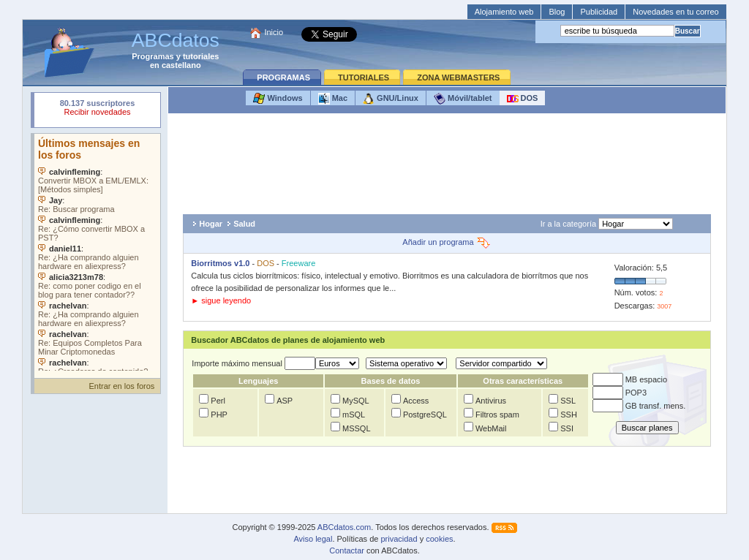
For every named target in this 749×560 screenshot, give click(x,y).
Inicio (274, 32)
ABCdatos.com (344, 527)
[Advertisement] (447, 164)
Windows (278, 99)
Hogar (211, 224)
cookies (439, 539)
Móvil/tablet (463, 99)
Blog (557, 12)
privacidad (399, 539)
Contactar (347, 550)
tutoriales (201, 56)
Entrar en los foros (121, 386)
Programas (153, 56)
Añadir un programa (447, 242)
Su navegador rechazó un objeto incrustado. (97, 109)
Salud (244, 224)
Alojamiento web (504, 12)
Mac (333, 99)
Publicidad (599, 12)
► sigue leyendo (221, 300)
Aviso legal (313, 539)
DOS (523, 99)
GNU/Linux (391, 99)
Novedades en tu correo (675, 12)
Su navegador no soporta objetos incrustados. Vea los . (97, 252)
